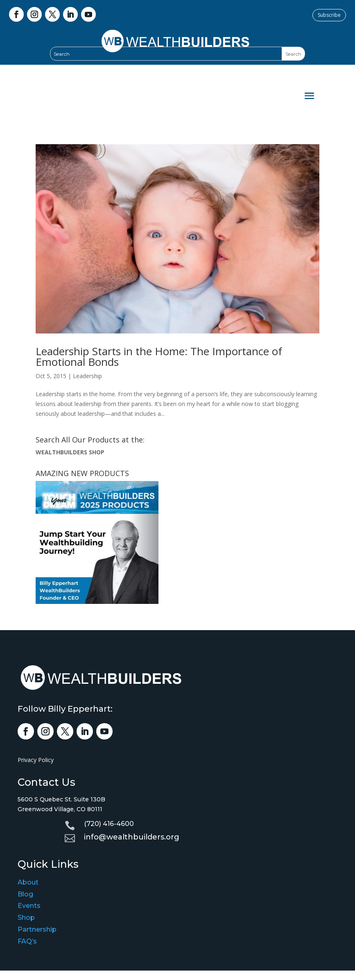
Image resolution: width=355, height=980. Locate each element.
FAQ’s (27, 941)
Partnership (37, 929)
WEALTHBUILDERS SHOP (70, 452)
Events (29, 906)
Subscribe (329, 15)
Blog (25, 894)
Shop (26, 918)
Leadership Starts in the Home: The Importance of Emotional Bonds (159, 356)
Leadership (87, 376)
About (28, 882)
